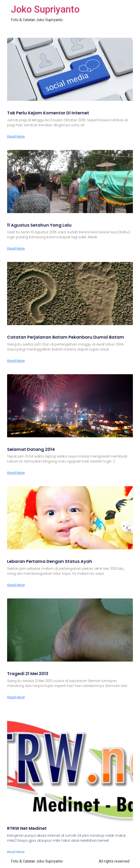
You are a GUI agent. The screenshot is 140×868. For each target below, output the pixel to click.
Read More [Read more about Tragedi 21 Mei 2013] (16, 697)
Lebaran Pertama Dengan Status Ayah (50, 561)
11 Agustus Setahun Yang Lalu (39, 225)
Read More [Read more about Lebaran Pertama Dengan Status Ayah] (16, 585)
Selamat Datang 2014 (31, 449)
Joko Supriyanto (45, 9)
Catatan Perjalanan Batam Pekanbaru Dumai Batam (66, 337)
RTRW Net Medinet (27, 828)
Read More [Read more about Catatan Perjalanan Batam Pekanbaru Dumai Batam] (16, 361)
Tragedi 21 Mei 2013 (28, 674)
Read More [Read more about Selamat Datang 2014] (16, 473)
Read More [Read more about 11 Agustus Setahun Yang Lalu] (16, 248)
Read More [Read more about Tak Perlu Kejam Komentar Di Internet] (16, 136)
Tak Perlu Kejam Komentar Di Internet (48, 113)
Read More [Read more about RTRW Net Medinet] (16, 852)
